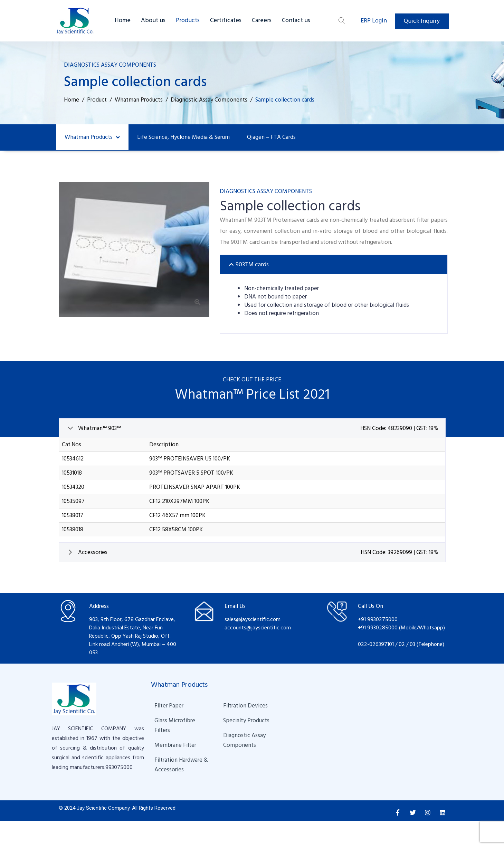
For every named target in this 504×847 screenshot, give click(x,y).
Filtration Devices (245, 706)
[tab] (334, 264)
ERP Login (374, 21)
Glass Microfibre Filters (175, 725)
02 (402, 644)
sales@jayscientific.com (253, 619)
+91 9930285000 (378, 628)
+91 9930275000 (378, 619)
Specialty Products (246, 721)
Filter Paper (169, 706)
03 (413, 644)
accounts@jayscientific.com (258, 628)
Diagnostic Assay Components (245, 740)
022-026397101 (376, 644)
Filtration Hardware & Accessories (182, 765)
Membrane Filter (175, 745)
